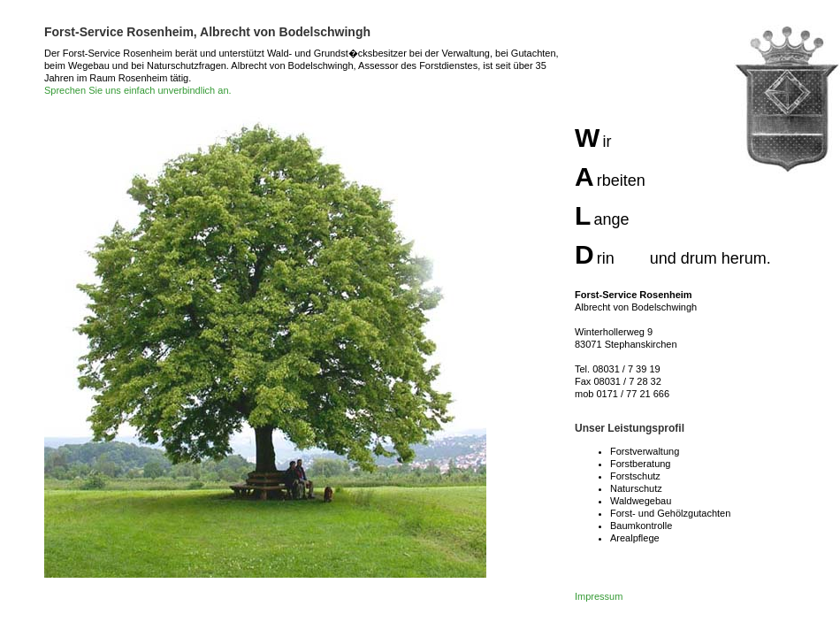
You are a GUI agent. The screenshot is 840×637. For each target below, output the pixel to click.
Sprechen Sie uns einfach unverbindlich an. (138, 90)
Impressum (599, 596)
